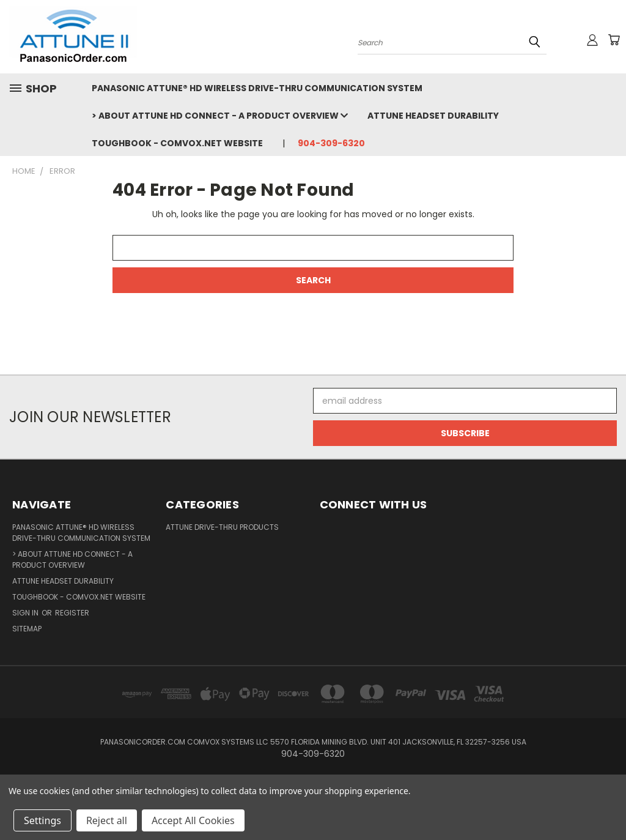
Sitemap (27, 629)
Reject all (107, 820)
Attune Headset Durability (433, 116)
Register (72, 613)
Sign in (26, 613)
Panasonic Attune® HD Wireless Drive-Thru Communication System (257, 88)
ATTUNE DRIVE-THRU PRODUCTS (222, 527)
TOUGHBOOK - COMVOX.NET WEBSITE (177, 143)
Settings (42, 820)
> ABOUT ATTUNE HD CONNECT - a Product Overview (220, 116)
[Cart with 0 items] (614, 40)
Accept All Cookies (193, 820)
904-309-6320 (331, 143)
